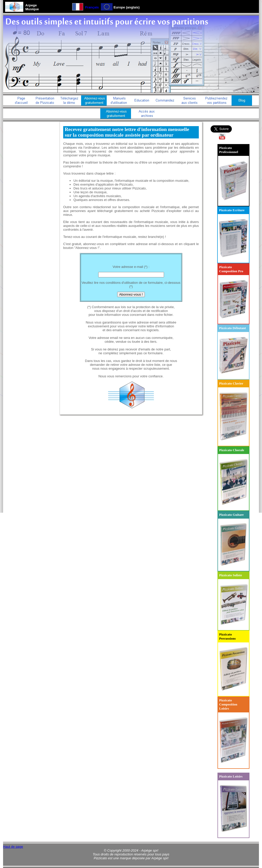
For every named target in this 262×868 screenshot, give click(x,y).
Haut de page (13, 847)
